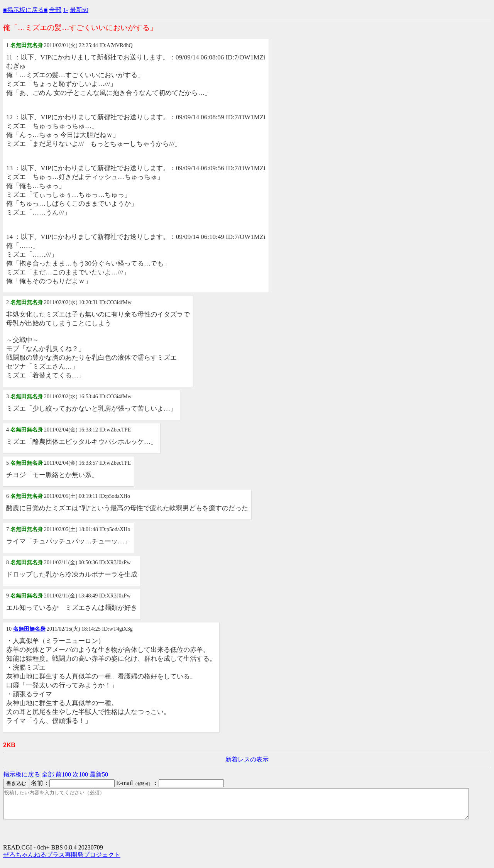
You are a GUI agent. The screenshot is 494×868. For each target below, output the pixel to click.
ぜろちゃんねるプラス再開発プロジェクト (62, 860)
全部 (55, 10)
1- (65, 10)
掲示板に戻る (22, 774)
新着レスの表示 (247, 759)
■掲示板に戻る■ (25, 10)
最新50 (79, 10)
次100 (80, 774)
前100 (63, 774)
